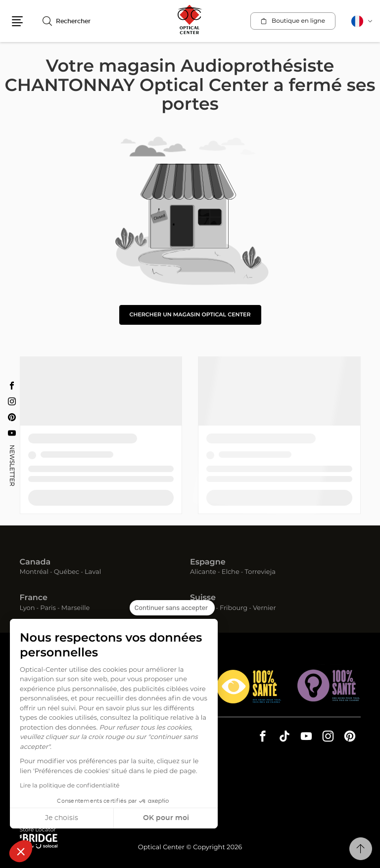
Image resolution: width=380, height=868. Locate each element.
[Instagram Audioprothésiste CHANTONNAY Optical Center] (12, 401)
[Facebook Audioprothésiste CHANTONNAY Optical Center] (12, 386)
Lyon (27, 608)
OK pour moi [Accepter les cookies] (166, 818)
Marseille (76, 608)
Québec (67, 572)
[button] (21, 851)
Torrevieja (260, 572)
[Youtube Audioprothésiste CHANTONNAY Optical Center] (12, 433)
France (34, 598)
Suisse (203, 598)
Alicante (203, 572)
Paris (48, 608)
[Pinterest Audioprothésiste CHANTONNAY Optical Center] (12, 417)
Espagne (208, 563)
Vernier (264, 608)
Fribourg (234, 608)
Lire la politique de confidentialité (70, 786)
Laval (93, 572)
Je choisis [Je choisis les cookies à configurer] (62, 818)
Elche (231, 572)
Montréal (34, 572)
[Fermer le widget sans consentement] (172, 608)
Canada (35, 563)
